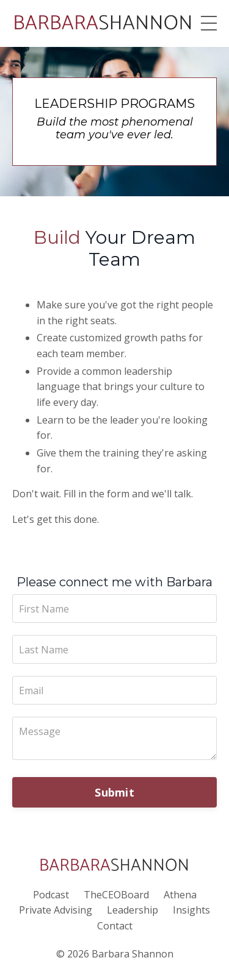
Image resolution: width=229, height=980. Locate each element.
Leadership (133, 910)
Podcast (51, 895)
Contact (115, 926)
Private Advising (56, 910)
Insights (191, 910)
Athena (180, 895)
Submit (114, 792)
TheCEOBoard (116, 895)
